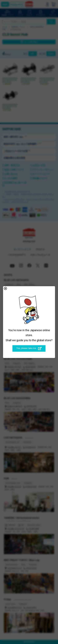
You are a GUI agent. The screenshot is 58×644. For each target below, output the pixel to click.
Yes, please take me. (29, 349)
